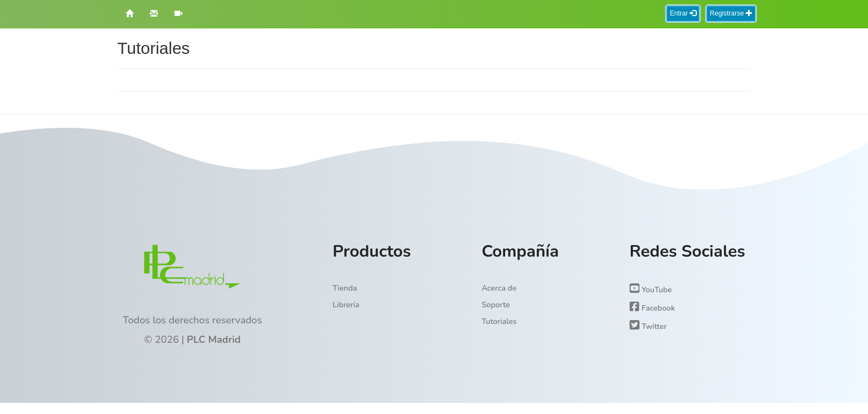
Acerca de (499, 288)
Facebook (652, 307)
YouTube (651, 289)
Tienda (345, 288)
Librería (346, 305)
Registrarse (731, 13)
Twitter (648, 326)
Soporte (496, 305)
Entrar (683, 13)
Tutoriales (499, 321)
